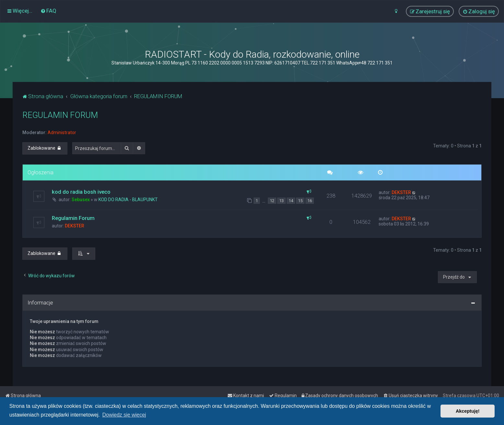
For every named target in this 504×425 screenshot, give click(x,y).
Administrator (62, 132)
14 (291, 201)
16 (310, 201)
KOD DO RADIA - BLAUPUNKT (128, 200)
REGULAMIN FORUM (60, 115)
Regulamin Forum (73, 218)
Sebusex (81, 200)
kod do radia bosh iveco (81, 192)
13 (281, 201)
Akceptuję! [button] (468, 411)
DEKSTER (401, 192)
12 (272, 201)
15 (300, 201)
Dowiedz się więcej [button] (124, 415)
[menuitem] (48, 11)
